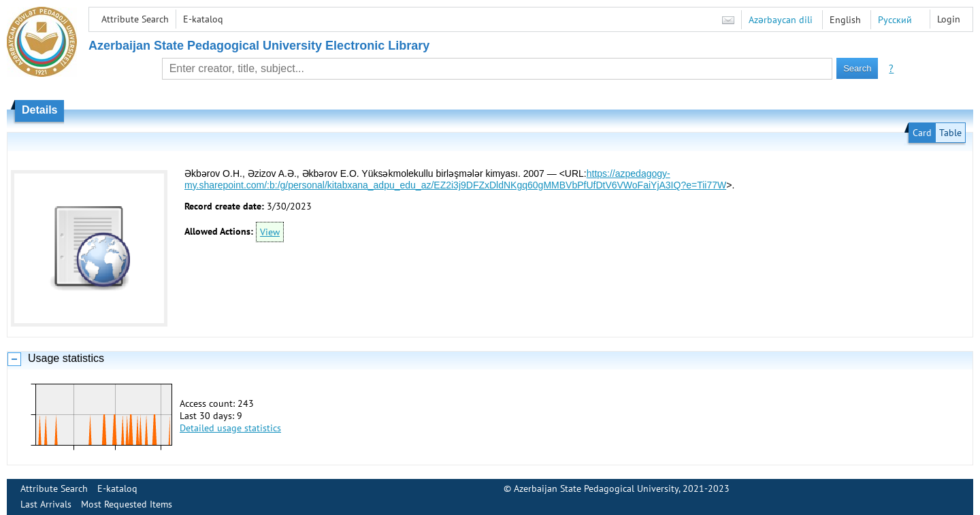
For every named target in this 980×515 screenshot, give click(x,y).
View (270, 232)
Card (922, 133)
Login (949, 19)
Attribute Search (135, 19)
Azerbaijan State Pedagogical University (596, 488)
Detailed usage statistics (230, 428)
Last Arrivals (46, 504)
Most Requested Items (127, 504)
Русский (895, 20)
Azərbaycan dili (781, 20)
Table (950, 133)
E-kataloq (203, 19)
